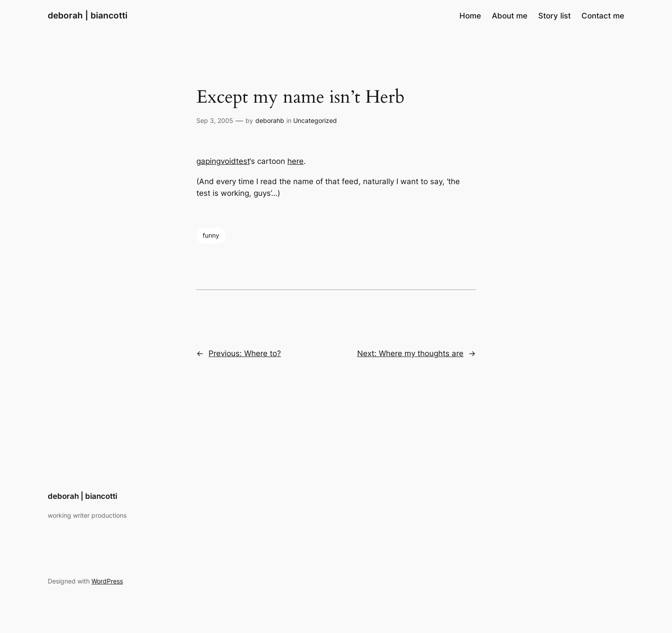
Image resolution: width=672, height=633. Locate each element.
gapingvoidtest (223, 161)
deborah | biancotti (88, 15)
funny (211, 235)
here (295, 161)
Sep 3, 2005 (215, 120)
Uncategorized (315, 120)
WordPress (107, 581)
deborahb (270, 120)
